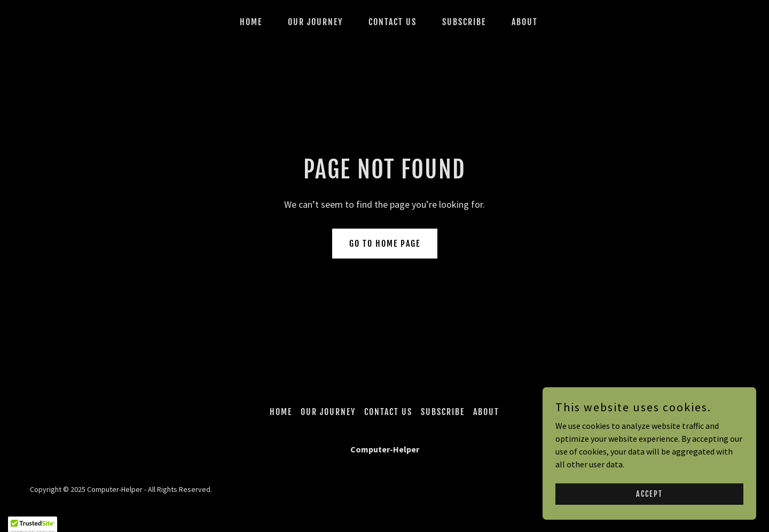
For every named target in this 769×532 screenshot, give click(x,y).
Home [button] (281, 412)
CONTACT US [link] (393, 22)
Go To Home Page (385, 244)
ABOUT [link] (525, 22)
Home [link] (251, 22)
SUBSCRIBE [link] (464, 22)
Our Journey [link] (315, 22)
